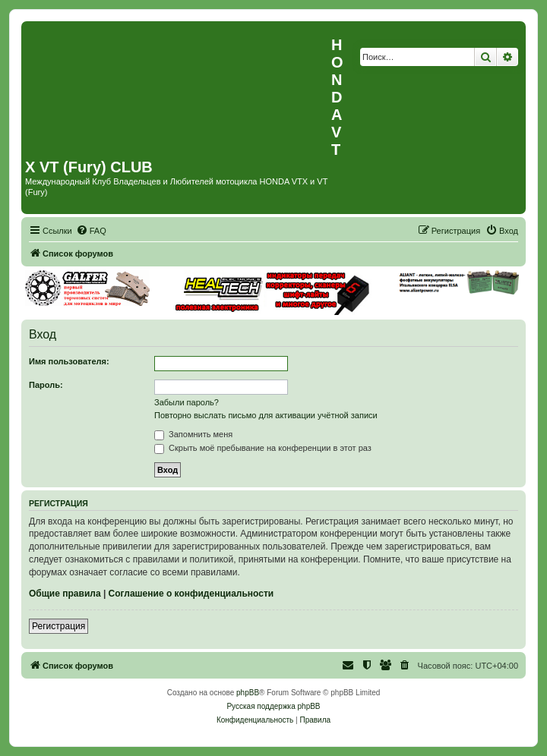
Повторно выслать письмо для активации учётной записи (266, 415)
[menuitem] (91, 231)
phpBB (248, 693)
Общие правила (65, 594)
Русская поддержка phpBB (273, 706)
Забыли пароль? (187, 402)
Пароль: (46, 385)
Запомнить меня (193, 434)
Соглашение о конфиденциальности (191, 594)
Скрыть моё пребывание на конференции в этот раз (263, 448)
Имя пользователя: (69, 361)
